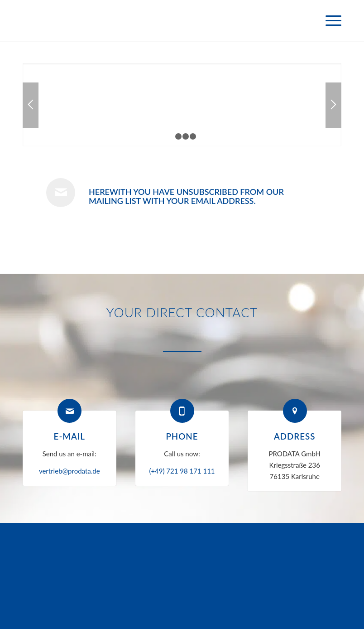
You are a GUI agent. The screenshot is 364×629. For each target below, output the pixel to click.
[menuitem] (329, 20)
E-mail (69, 436)
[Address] (295, 411)
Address (295, 436)
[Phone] (182, 411)
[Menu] (329, 20)
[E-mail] (69, 411)
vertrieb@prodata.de (69, 471)
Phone (182, 436)
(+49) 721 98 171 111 (182, 471)
